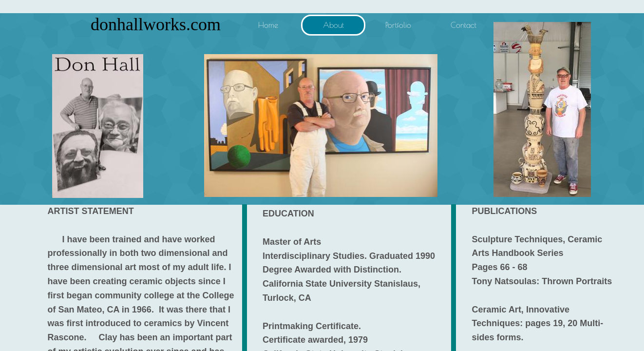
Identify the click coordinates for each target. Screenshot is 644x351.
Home (268, 25)
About (333, 25)
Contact (464, 25)
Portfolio (398, 25)
